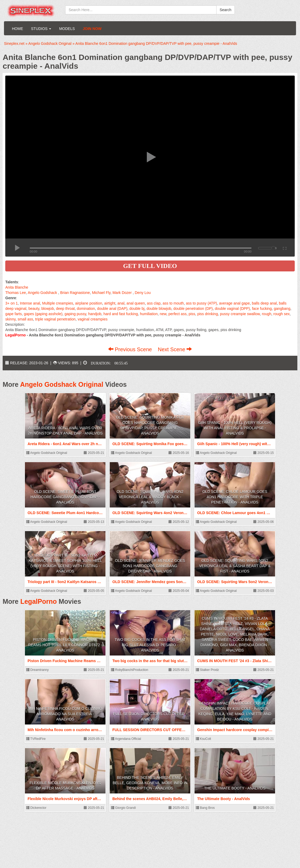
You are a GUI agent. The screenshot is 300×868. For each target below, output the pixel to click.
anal (121, 303)
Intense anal (30, 303)
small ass (25, 319)
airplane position (89, 303)
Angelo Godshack (43, 293)
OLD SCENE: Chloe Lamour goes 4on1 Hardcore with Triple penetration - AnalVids (235, 497)
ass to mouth (173, 303)
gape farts (14, 314)
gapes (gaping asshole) (43, 314)
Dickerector (36, 808)
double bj (137, 309)
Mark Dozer (122, 293)
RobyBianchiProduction (130, 670)
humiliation (149, 314)
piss (192, 314)
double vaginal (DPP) (232, 309)
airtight (110, 303)
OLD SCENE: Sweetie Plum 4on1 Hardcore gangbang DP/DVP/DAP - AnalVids (65, 497)
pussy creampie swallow (240, 314)
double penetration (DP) (193, 309)
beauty (34, 309)
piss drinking (208, 314)
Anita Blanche (17, 287)
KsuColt (203, 739)
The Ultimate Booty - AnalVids (235, 788)
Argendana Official (126, 739)
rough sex (282, 314)
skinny (10, 319)
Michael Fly (101, 293)
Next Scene (175, 349)
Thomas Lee (16, 293)
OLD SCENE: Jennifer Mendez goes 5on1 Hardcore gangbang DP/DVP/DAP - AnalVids (150, 566)
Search (226, 10)
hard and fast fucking (121, 314)
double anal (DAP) (112, 309)
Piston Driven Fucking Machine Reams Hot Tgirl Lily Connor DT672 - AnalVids (65, 645)
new (163, 314)
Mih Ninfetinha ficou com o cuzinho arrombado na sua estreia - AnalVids (65, 714)
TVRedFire (36, 739)
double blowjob (159, 309)
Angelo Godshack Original (62, 384)
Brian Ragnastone (75, 293)
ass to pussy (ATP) (201, 303)
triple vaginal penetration (56, 319)
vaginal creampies (93, 319)
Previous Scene (131, 349)
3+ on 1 (12, 303)
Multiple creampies (58, 303)
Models (67, 29)
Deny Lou (143, 293)
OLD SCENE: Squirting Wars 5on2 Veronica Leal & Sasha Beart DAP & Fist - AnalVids (235, 566)
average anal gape (234, 303)
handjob (95, 314)
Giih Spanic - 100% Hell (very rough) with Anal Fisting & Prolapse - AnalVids (235, 428)
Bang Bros (205, 808)
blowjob (48, 309)
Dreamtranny (37, 670)
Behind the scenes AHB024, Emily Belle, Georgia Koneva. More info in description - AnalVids (150, 783)
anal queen (136, 303)
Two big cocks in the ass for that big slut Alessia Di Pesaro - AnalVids (150, 645)
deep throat (65, 309)
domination (86, 309)
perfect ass (177, 314)
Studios (41, 29)
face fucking (262, 309)
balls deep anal (264, 303)
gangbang (282, 309)
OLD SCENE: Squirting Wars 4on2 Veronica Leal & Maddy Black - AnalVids (150, 497)
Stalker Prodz (207, 670)
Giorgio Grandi (123, 808)
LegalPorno (39, 601)
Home (17, 29)
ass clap (154, 303)
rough (267, 314)
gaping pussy (75, 314)
